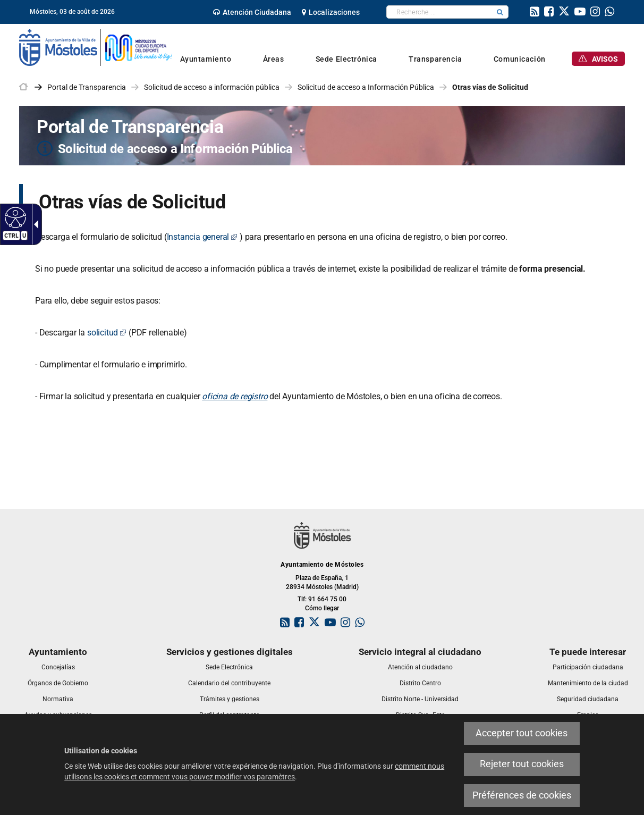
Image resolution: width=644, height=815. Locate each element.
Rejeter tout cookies (522, 764)
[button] (500, 12)
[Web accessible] (14, 217)
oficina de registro (235, 396)
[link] (252, 12)
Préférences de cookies (522, 795)
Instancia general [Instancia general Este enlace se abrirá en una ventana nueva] (202, 237)
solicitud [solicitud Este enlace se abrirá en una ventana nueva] (107, 333)
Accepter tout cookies (522, 733)
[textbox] (439, 12)
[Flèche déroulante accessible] (34, 224)
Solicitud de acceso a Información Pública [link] (366, 87)
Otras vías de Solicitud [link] (490, 87)
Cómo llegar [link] (322, 608)
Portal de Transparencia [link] (87, 87)
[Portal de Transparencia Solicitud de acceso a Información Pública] (322, 136)
